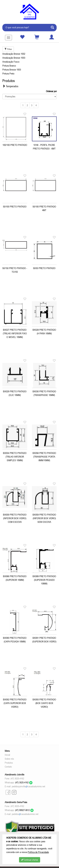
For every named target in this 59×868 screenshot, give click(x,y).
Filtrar (8, 49)
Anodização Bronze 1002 (14, 54)
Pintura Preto (8, 73)
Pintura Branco (9, 66)
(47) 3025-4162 (24, 782)
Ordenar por (51, 91)
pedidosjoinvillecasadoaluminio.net (28, 786)
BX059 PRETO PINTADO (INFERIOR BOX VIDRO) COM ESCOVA (15, 518)
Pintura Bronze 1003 (12, 70)
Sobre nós (9, 759)
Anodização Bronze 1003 (14, 58)
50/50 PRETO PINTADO (44, 268)
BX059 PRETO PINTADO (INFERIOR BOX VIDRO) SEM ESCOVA (44, 518)
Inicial (7, 755)
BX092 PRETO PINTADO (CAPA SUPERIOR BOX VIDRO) (15, 703)
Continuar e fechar (30, 860)
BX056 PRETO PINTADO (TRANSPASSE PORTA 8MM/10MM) (44, 457)
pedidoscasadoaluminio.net (25, 814)
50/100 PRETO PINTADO (15, 206)
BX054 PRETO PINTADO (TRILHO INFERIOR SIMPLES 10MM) (15, 457)
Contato (8, 767)
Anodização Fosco (11, 62)
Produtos (9, 763)
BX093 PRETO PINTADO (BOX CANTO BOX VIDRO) (44, 703)
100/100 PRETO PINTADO (15, 145)
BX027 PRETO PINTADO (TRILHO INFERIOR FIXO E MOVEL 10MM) (15, 333)
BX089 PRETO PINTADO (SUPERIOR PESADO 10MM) (44, 580)
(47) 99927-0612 (24, 810)
